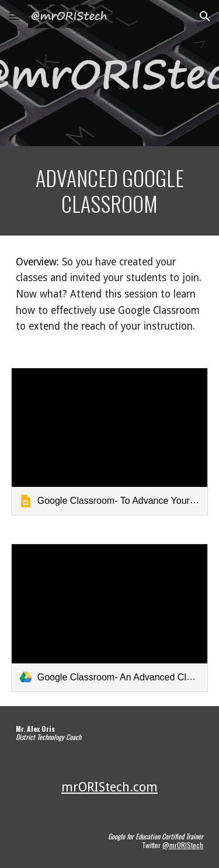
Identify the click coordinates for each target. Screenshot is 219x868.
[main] (110, 191)
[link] (110, 442)
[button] (14, 16)
